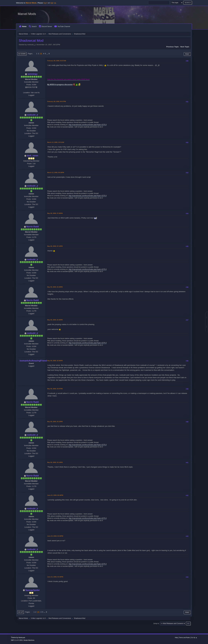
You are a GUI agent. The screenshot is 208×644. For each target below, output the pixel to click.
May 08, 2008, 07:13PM (55, 246)
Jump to (156, 623)
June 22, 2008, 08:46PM (55, 495)
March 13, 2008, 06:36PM (56, 172)
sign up (53, 3)
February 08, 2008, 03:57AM (57, 61)
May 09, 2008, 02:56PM (55, 361)
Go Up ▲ (194, 638)
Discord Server (45, 26)
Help (176, 638)
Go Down (22, 54)
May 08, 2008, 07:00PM (55, 213)
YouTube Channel (62, 26)
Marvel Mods (27, 14)
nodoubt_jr (32, 115)
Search (33, 26)
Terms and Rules (184, 638)
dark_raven (33, 156)
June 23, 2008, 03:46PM (55, 577)
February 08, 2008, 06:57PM (57, 101)
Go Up (21, 612)
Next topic (185, 47)
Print (187, 54)
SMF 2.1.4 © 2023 (17, 640)
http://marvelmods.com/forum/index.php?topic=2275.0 (88, 125)
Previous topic (173, 47)
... (48, 54)
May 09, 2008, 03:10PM (55, 422)
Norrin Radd (32, 227)
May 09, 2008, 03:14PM (55, 462)
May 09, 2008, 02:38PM (55, 287)
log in (45, 3)
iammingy (33, 74)
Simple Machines (29, 640)
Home (23, 26)
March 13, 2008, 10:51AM (56, 142)
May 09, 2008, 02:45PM (55, 320)
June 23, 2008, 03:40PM (55, 536)
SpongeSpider (32, 590)
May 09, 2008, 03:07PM (55, 389)
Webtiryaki (22, 638)
